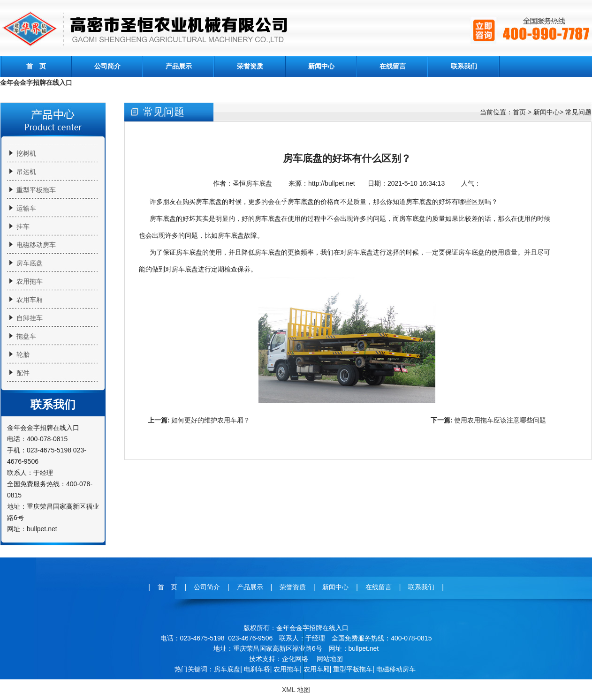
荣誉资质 (250, 66)
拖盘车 (26, 336)
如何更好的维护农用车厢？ (211, 420)
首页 (519, 112)
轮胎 (23, 354)
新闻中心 (321, 66)
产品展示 (179, 66)
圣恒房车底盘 (252, 183)
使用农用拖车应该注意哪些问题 (500, 420)
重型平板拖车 (36, 190)
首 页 (36, 66)
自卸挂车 (30, 318)
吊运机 (26, 172)
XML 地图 (296, 690)
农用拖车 (30, 281)
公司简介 (107, 66)
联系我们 (464, 66)
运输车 (26, 208)
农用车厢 (30, 300)
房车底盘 (30, 263)
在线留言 (393, 66)
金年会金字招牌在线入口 (36, 83)
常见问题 (578, 112)
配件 (23, 373)
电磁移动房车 (36, 245)
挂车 (23, 226)
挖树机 (26, 153)
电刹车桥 (257, 669)
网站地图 (330, 659)
